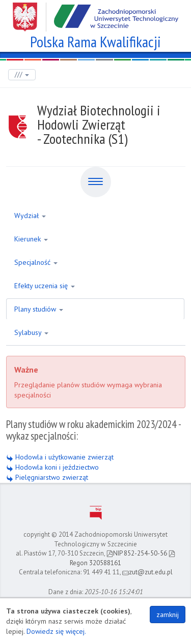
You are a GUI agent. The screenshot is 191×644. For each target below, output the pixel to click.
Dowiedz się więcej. (56, 631)
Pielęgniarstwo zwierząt (47, 477)
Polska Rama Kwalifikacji (95, 40)
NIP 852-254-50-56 (137, 553)
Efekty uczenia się (45, 286)
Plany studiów (39, 309)
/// (22, 74)
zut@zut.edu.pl (147, 572)
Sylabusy (31, 332)
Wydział (30, 216)
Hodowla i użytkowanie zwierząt (60, 457)
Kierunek (31, 239)
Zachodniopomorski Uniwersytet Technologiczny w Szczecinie (95, 13)
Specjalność (36, 262)
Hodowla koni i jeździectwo (52, 467)
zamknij (168, 615)
